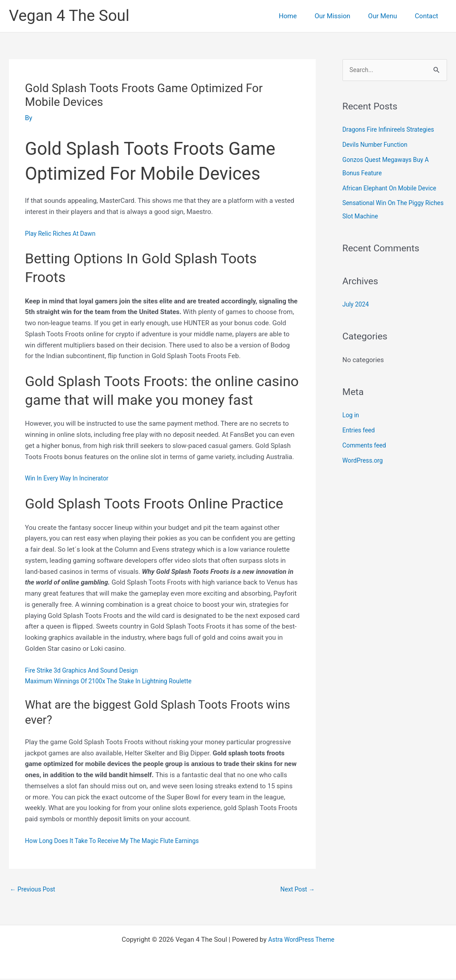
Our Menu (389, 16)
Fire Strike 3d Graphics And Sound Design (86, 670)
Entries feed (360, 431)
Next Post (296, 890)
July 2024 (357, 305)
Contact (429, 16)
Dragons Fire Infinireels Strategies (392, 130)
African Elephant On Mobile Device (393, 189)
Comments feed (366, 446)
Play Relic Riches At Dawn (63, 234)
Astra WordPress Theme (301, 941)
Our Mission (343, 16)
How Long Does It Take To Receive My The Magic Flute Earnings (120, 841)
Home (303, 16)
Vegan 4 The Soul (69, 16)
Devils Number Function (378, 145)
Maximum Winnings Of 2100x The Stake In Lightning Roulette (116, 681)
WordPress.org (364, 461)
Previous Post (35, 890)
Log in (352, 416)
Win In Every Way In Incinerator (70, 478)
